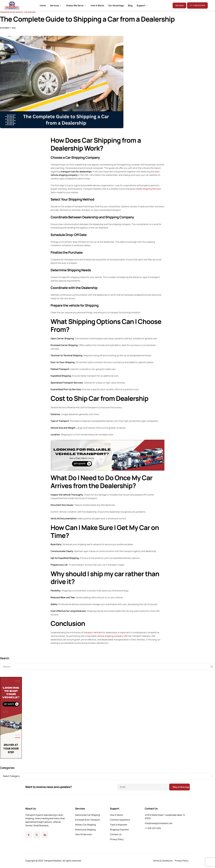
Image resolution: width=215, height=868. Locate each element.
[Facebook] (29, 835)
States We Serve (76, 5)
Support (142, 5)
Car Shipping (30, 12)
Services (56, 5)
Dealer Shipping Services (148, 189)
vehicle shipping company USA (112, 636)
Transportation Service (11, 12)
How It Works (97, 5)
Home (43, 5)
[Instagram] (37, 835)
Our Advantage (116, 5)
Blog (130, 5)
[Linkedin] (45, 835)
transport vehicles (92, 632)
